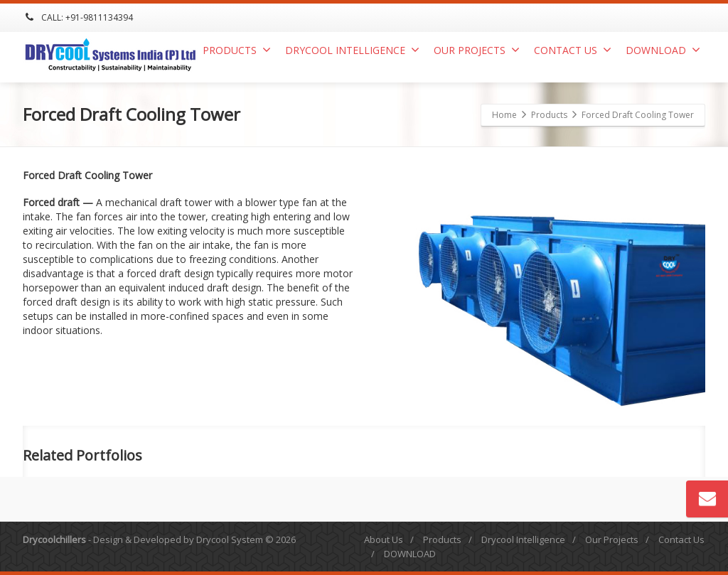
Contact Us (573, 50)
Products (237, 50)
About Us (384, 539)
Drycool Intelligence (352, 50)
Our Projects (477, 50)
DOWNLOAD (663, 50)
